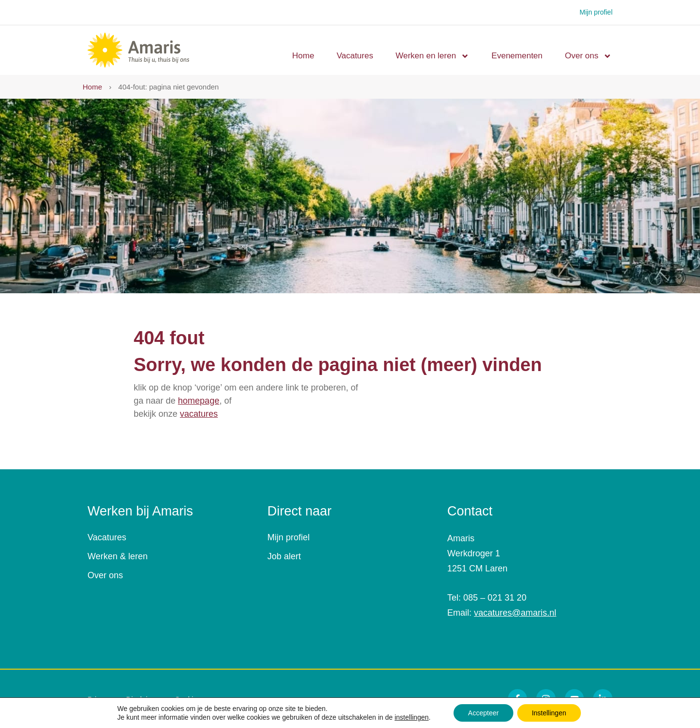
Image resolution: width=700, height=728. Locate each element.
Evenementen (517, 56)
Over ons (588, 56)
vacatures (199, 414)
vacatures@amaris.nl (515, 613)
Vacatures (355, 56)
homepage (199, 401)
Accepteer (483, 713)
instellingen (412, 717)
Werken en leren (432, 56)
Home (303, 56)
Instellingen (549, 713)
